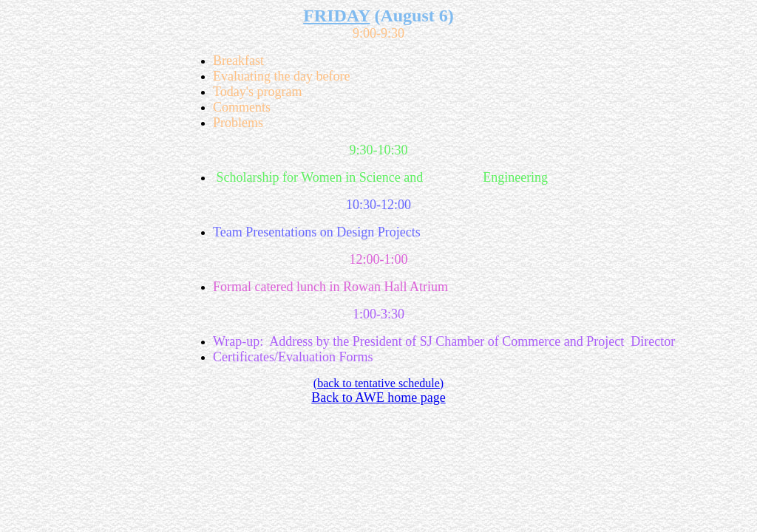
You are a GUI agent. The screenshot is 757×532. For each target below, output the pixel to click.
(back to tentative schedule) (378, 383)
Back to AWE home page (378, 398)
